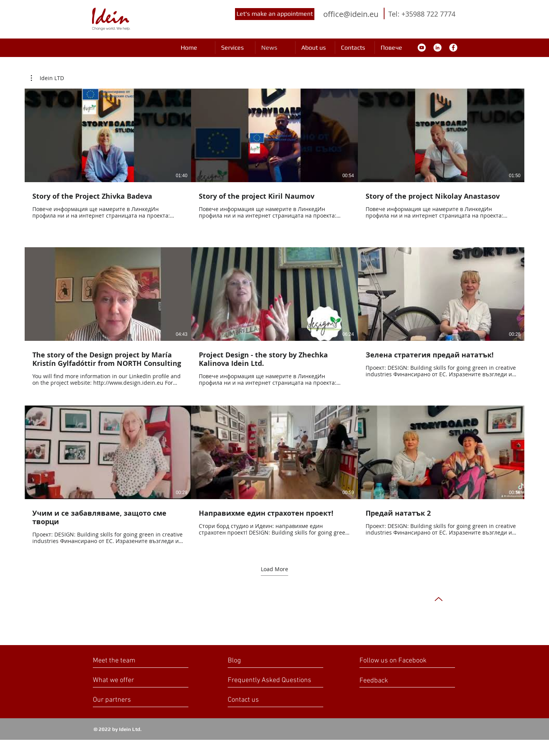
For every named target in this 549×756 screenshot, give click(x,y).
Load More (274, 569)
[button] (47, 78)
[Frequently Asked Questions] (269, 680)
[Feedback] (387, 681)
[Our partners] (123, 700)
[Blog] (261, 661)
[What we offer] (122, 680)
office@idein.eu (351, 14)
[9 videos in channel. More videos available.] (274, 317)
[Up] (439, 599)
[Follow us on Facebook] (402, 661)
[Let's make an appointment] (275, 14)
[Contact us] (258, 700)
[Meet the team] (130, 661)
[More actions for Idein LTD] (47, 78)
